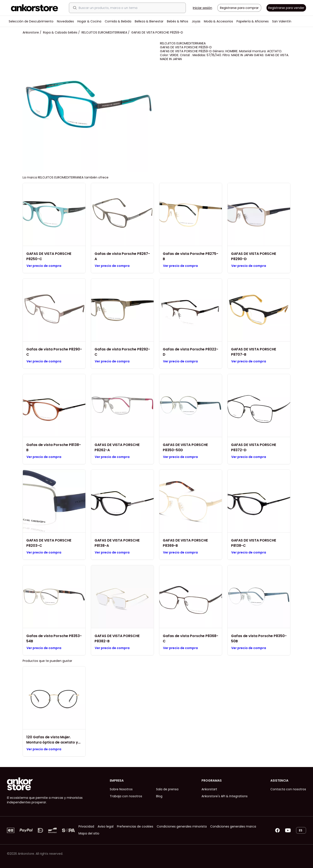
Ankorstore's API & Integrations (225, 796)
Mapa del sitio (89, 833)
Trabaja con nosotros (126, 796)
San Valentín (282, 21)
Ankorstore (31, 32)
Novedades (65, 21)
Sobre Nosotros (121, 789)
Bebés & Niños (178, 21)
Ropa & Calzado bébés (60, 32)
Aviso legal (106, 826)
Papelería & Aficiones (253, 21)
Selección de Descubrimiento (31, 21)
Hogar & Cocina (89, 21)
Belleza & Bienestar (149, 21)
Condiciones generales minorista (182, 826)
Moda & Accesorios (218, 21)
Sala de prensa (167, 789)
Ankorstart (209, 789)
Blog (159, 796)
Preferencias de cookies (135, 826)
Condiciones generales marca (233, 826)
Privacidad (86, 826)
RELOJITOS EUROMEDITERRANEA (104, 32)
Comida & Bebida (118, 21)
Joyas (196, 21)
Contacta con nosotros (288, 789)
